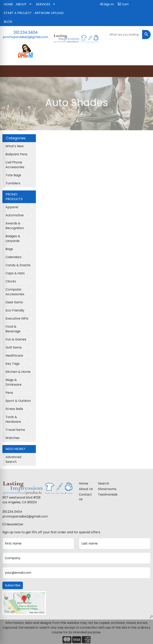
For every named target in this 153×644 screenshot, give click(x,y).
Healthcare (14, 356)
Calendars (14, 257)
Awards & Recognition (15, 226)
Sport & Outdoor (18, 401)
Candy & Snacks (18, 265)
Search (104, 483)
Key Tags (13, 364)
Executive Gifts (17, 318)
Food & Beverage (13, 329)
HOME (8, 4)
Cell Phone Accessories (15, 165)
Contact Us (85, 497)
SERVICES (43, 4)
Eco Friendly (15, 310)
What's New (15, 146)
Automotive (15, 215)
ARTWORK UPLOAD (49, 13)
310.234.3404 (26, 32)
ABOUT (21, 4)
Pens (9, 393)
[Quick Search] (123, 35)
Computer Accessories (15, 292)
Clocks (11, 281)
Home (83, 483)
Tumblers (13, 183)
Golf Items (14, 347)
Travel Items (15, 430)
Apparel (12, 207)
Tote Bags (13, 175)
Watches (13, 438)
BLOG (8, 22)
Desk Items (14, 302)
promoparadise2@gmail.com (25, 37)
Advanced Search (13, 459)
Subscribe (13, 585)
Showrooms (105, 489)
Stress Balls (14, 409)
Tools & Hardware (13, 419)
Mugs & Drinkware (14, 382)
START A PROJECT (18, 13)
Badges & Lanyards (13, 239)
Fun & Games (16, 339)
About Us (86, 489)
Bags (9, 249)
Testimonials (105, 494)
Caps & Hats (15, 273)
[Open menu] (145, 71)
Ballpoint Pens (16, 154)
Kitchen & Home (18, 372)
